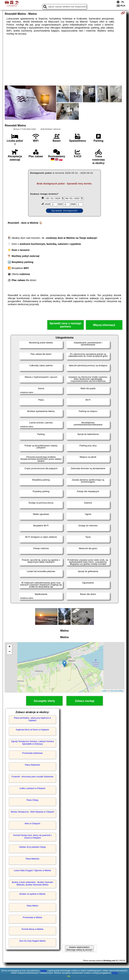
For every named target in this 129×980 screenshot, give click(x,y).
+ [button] (9, 647)
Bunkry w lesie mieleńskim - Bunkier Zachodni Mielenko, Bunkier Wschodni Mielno (33, 883)
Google (44, 971)
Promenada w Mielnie (33, 917)
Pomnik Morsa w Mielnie (32, 929)
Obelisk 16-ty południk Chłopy (33, 847)
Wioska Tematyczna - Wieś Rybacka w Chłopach (32, 812)
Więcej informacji (104, 325)
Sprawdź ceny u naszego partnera (65, 325)
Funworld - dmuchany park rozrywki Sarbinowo (33, 777)
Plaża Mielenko (33, 859)
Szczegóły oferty (44, 701)
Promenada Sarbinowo (32, 753)
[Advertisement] (64, 60)
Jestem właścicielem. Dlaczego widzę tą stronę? (79, 948)
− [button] (9, 652)
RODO (115, 973)
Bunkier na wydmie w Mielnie (33, 894)
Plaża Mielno (33, 906)
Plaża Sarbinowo (32, 765)
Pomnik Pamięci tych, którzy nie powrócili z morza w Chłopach (33, 836)
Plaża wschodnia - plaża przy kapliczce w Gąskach (32, 719)
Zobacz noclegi (85, 701)
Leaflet (104, 691)
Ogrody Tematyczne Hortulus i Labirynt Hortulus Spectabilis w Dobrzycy (33, 743)
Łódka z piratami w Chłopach (32, 788)
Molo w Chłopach (32, 824)
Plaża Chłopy (33, 800)
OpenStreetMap (117, 691)
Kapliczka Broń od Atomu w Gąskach (33, 730)
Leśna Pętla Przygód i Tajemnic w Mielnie (33, 871)
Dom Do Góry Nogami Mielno (33, 941)
